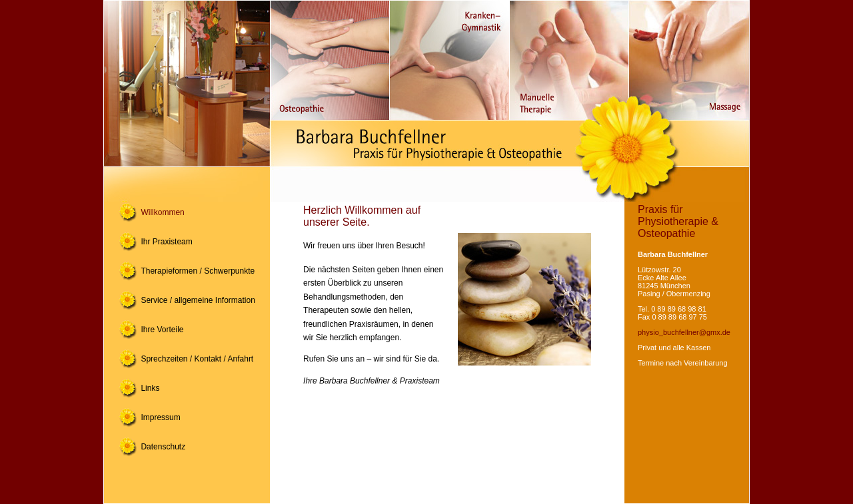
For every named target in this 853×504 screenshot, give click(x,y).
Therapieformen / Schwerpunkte (198, 271)
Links (150, 388)
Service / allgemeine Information (198, 300)
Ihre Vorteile (162, 330)
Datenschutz (163, 447)
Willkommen (162, 212)
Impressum (160, 417)
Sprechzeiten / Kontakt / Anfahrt (197, 359)
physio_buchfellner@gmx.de (684, 332)
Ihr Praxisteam (166, 242)
